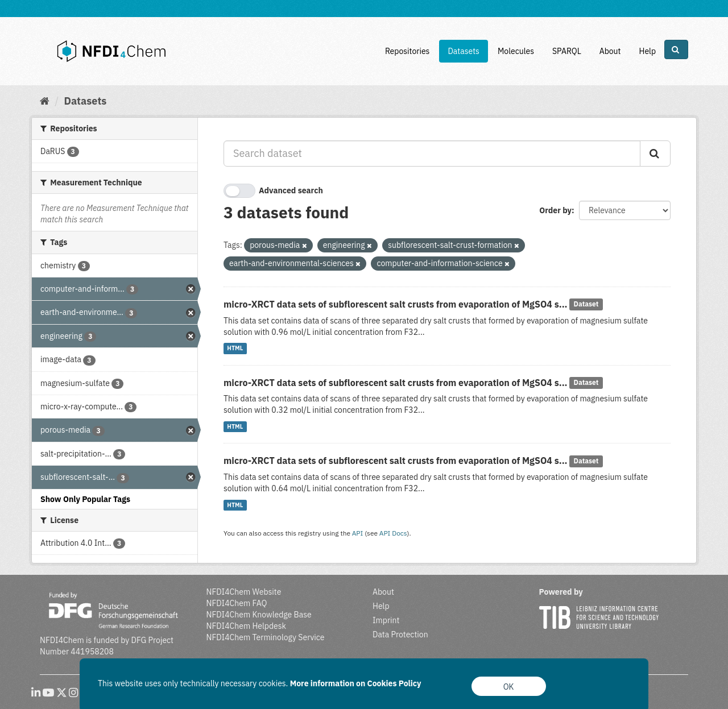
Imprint (386, 620)
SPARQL (567, 51)
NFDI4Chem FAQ (237, 603)
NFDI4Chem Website (244, 592)
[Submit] (655, 154)
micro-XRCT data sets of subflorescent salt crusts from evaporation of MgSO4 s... (396, 304)
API (358, 533)
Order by (555, 210)
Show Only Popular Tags (85, 499)
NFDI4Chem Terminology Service (266, 637)
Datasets (464, 51)
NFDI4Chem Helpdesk (247, 626)
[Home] (45, 101)
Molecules (516, 51)
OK (509, 687)
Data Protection (400, 635)
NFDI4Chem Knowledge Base (259, 615)
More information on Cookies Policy (356, 683)
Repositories (408, 51)
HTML (235, 349)
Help (647, 51)
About (610, 51)
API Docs (393, 533)
